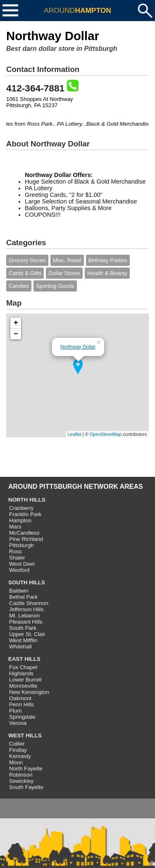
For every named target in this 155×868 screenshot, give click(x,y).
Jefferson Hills (26, 609)
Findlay (18, 750)
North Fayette (26, 769)
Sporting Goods (55, 286)
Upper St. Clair (27, 634)
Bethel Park (23, 597)
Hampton (20, 520)
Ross (15, 551)
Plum (15, 711)
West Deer (22, 564)
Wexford (19, 570)
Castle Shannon (29, 603)
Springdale (22, 717)
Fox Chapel (23, 667)
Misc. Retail (67, 260)
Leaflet (75, 434)
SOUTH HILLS (27, 582)
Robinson (21, 775)
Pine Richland (26, 539)
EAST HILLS (24, 659)
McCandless (24, 533)
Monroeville (23, 686)
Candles (19, 286)
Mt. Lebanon (24, 616)
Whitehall (20, 647)
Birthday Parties (108, 260)
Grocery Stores (27, 260)
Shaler (17, 558)
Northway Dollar (78, 347)
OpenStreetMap (106, 434)
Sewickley (21, 781)
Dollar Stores (64, 273)
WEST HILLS (25, 735)
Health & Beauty (107, 273)
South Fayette (26, 787)
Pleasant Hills (26, 622)
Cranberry (21, 508)
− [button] (16, 334)
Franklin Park (25, 514)
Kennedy (20, 756)
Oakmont (20, 698)
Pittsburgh (21, 545)
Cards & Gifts (25, 273)
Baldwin (19, 591)
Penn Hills (21, 704)
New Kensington (29, 692)
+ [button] (16, 323)
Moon (16, 762)
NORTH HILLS (27, 500)
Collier (17, 744)
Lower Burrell (25, 680)
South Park (23, 628)
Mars (15, 527)
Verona (18, 723)
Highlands (21, 673)
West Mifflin (23, 640)
